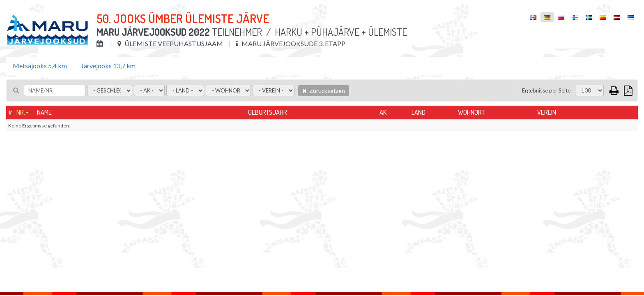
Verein (547, 112)
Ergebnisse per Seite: (547, 90)
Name (44, 112)
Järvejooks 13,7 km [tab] (108, 66)
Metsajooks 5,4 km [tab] (40, 66)
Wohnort (471, 112)
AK (383, 112)
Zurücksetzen (324, 91)
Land (419, 112)
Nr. (21, 112)
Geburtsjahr (268, 112)
